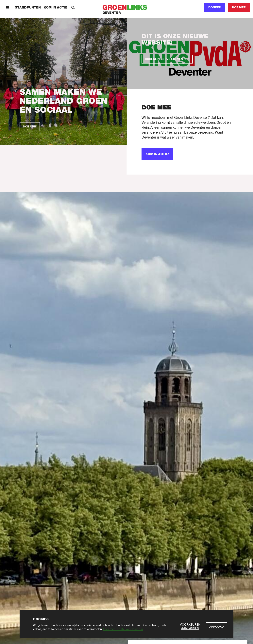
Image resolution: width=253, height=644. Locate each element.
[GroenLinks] (127, 7)
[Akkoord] (217, 627)
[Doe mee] (239, 7)
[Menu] (7, 7)
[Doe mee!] (30, 127)
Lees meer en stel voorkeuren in (123, 629)
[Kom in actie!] (157, 154)
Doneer (215, 7)
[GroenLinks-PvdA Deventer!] (167, 59)
